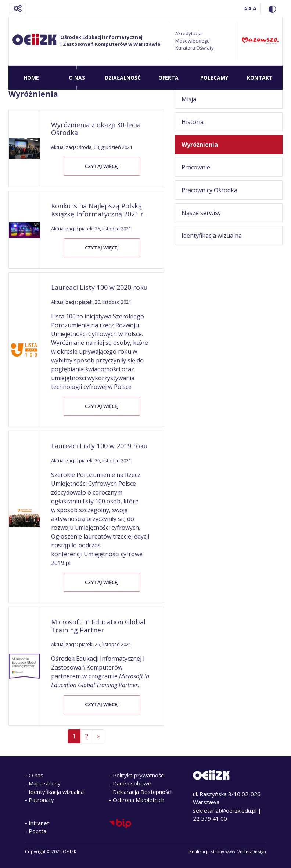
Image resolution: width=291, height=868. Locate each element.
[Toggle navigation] (17, 8)
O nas (36, 775)
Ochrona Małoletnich (139, 800)
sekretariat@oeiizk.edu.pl (225, 810)
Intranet (39, 823)
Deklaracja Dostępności (142, 792)
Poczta (37, 831)
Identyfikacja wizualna (56, 792)
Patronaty (41, 800)
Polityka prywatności (139, 775)
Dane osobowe (132, 783)
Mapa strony (45, 783)
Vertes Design (252, 852)
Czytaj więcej (102, 166)
